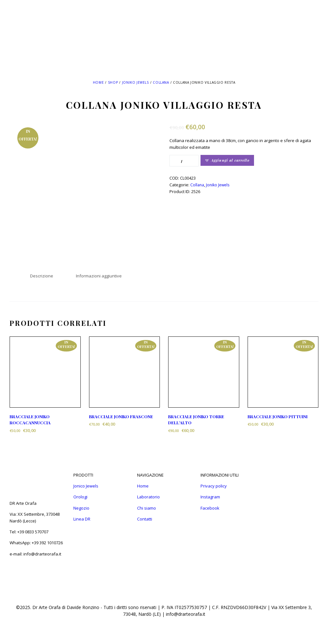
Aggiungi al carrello (230, 160)
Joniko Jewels (135, 82)
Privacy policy (214, 486)
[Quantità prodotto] (184, 161)
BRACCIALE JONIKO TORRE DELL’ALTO (196, 420)
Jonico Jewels (86, 486)
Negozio (81, 508)
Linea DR (82, 519)
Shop (113, 82)
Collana (161, 82)
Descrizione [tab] (42, 276)
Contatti (145, 519)
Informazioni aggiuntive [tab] (99, 276)
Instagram (210, 497)
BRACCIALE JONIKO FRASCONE (121, 416)
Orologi (80, 497)
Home (98, 82)
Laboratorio (148, 497)
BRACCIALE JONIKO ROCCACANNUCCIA (30, 420)
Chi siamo (147, 508)
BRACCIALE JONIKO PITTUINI (278, 416)
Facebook (210, 508)
